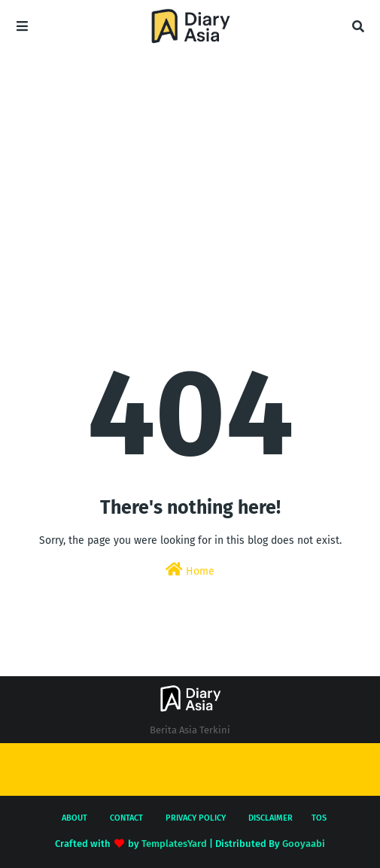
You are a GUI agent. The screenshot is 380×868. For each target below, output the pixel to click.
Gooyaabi (304, 844)
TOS (319, 818)
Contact (126, 818)
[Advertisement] (190, 158)
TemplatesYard (174, 844)
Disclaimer (271, 818)
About (74, 818)
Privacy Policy (196, 818)
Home (190, 570)
